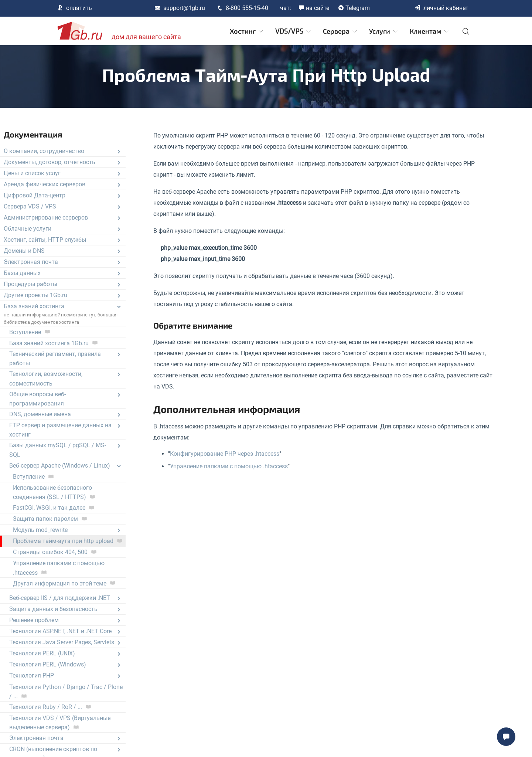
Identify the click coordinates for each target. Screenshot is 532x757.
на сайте (314, 8)
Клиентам (430, 31)
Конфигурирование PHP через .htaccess (225, 454)
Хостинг (247, 31)
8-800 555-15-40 (243, 8)
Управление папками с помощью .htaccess (229, 466)
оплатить (75, 8)
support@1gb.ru (180, 8)
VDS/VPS (294, 31)
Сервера (340, 31)
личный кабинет (441, 8)
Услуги (384, 31)
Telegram (354, 8)
